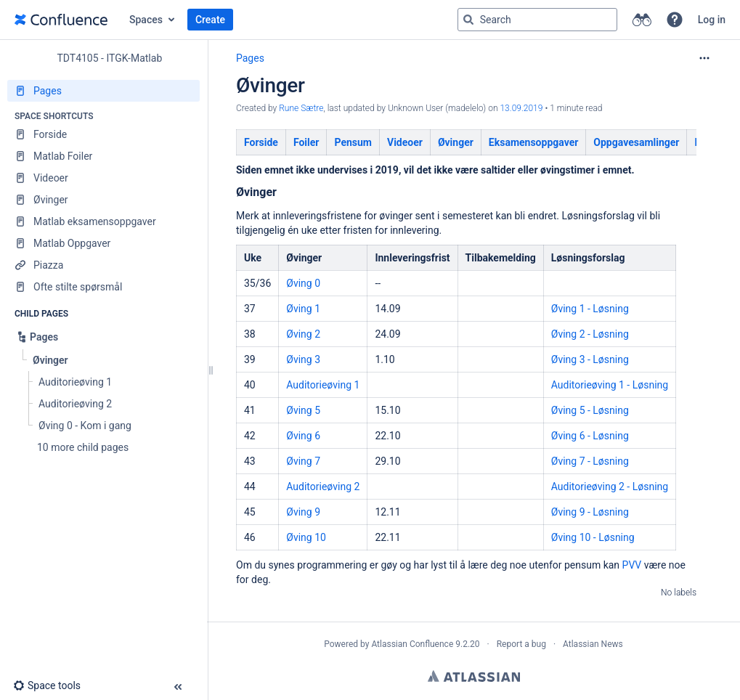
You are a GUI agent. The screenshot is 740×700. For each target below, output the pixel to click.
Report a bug (521, 644)
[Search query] (537, 20)
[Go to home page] (61, 20)
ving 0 (307, 283)
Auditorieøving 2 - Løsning (610, 487)
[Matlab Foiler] (103, 156)
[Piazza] (103, 265)
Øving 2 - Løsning (590, 334)
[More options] (704, 58)
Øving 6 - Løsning (590, 436)
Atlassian (474, 676)
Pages (250, 58)
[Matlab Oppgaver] (103, 243)
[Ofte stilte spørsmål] (103, 287)
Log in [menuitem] (712, 20)
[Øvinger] (103, 200)
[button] (675, 20)
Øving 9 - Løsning (590, 512)
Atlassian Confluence (412, 644)
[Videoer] (103, 178)
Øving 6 (303, 436)
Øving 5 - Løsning (590, 410)
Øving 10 (306, 537)
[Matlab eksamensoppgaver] (103, 221)
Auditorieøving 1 (323, 385)
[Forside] (103, 134)
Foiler (306, 142)
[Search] (468, 20)
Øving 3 (303, 359)
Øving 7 (303, 461)
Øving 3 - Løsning (590, 359)
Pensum (353, 142)
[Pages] (103, 91)
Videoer (405, 142)
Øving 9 (303, 512)
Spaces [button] (146, 20)
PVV (632, 565)
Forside (261, 142)
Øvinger (456, 142)
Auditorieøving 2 (323, 487)
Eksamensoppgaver (534, 142)
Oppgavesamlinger (636, 142)
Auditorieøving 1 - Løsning (610, 385)
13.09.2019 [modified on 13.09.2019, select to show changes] (521, 108)
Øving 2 (303, 334)
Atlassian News (593, 644)
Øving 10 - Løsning (593, 537)
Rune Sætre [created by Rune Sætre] (301, 108)
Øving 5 (303, 410)
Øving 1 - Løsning (590, 309)
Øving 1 (303, 309)
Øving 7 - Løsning (590, 461)
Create (210, 20)
